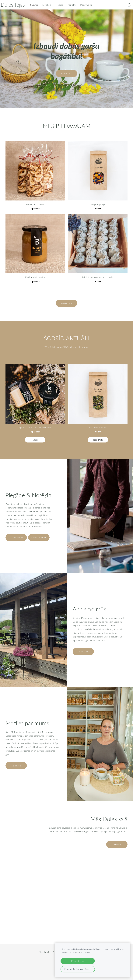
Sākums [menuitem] (39, 7)
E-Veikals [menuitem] (52, 7)
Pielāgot (87, 952)
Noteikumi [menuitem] (44, 956)
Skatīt (35, 444)
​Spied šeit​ (83, 656)
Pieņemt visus (78, 961)
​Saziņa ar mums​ (39, 542)
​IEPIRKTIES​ (66, 78)
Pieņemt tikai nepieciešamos (78, 969)
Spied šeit (117, 849)
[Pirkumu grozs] (124, 7)
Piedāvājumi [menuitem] (91, 7)
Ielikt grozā (98, 444)
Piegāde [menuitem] (64, 7)
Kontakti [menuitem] (77, 7)
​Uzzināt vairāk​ (16, 542)
